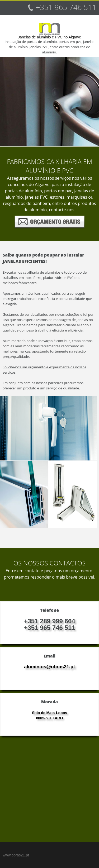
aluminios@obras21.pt (49, 667)
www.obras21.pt (16, 855)
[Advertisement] (49, 792)
